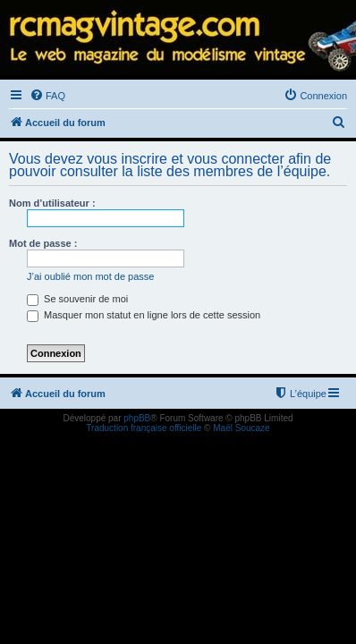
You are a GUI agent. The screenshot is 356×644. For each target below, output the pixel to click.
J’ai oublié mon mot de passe (90, 276)
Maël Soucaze (241, 428)
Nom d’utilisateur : (52, 203)
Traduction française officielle (144, 428)
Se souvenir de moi (77, 299)
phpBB (137, 418)
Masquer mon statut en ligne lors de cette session (144, 315)
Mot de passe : (43, 243)
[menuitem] (47, 96)
